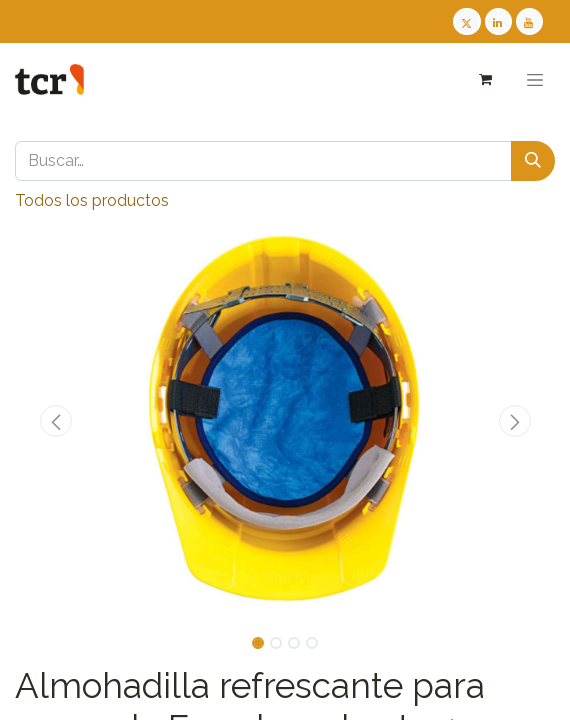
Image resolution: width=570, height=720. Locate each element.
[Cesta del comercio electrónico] (484, 79)
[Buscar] (533, 161)
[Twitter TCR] (466, 21)
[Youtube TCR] (529, 21)
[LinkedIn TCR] (498, 21)
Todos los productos (92, 200)
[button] (55, 421)
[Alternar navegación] (535, 80)
